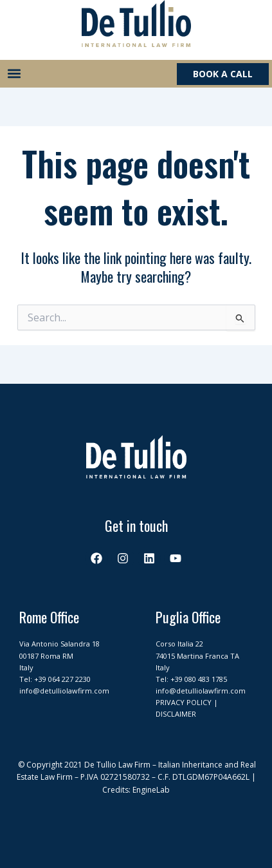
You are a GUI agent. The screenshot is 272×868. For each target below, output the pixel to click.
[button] (14, 74)
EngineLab (151, 790)
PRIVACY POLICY (184, 702)
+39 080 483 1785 (199, 679)
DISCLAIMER (176, 714)
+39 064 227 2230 (62, 679)
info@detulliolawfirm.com (64, 691)
